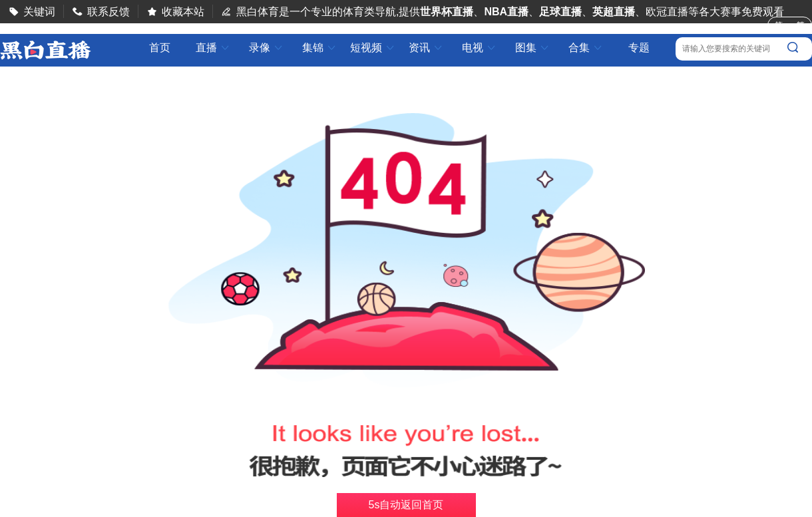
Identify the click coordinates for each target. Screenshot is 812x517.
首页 (160, 48)
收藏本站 (183, 12)
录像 (266, 48)
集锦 (319, 48)
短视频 (373, 48)
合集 (586, 48)
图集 (532, 48)
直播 (213, 48)
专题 (639, 48)
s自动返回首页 (406, 505)
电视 (479, 48)
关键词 (39, 12)
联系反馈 (108, 12)
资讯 (426, 48)
